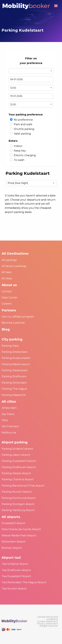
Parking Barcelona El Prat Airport (23, 486)
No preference (23, 120)
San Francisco (10, 426)
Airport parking (15, 442)
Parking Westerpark (15, 370)
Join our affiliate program (18, 317)
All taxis (6, 272)
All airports (11, 517)
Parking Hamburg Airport (18, 510)
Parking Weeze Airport (16, 473)
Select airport (31, 71)
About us (9, 285)
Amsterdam (9, 408)
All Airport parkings (14, 266)
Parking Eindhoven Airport (19, 467)
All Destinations (15, 254)
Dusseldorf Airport (13, 523)
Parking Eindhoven (14, 376)
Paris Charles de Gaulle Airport (21, 529)
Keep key (20, 151)
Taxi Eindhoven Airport (16, 570)
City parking (12, 339)
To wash (19, 160)
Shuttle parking (24, 129)
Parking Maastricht (14, 395)
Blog (6, 329)
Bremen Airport (12, 548)
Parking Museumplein (16, 358)
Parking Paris (10, 346)
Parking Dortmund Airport (19, 498)
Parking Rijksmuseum (16, 364)
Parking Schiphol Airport (17, 449)
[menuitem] (46, 618)
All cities (7, 278)
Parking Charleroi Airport (18, 479)
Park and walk (23, 124)
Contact (7, 291)
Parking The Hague (14, 389)
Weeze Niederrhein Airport (19, 536)
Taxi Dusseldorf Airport (16, 576)
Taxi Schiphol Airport (15, 564)
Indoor (18, 146)
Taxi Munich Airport (14, 589)
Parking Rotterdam (14, 383)
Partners (9, 310)
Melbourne (9, 433)
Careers (7, 304)
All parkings (9, 260)
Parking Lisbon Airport (16, 455)
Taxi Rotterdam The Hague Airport (24, 582)
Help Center (10, 298)
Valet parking (22, 134)
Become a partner (13, 323)
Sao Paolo (8, 414)
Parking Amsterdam (15, 352)
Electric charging (25, 155)
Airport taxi (11, 558)
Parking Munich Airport (17, 492)
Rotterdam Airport (14, 542)
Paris (5, 420)
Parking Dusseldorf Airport (19, 461)
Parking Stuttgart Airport (18, 504)
